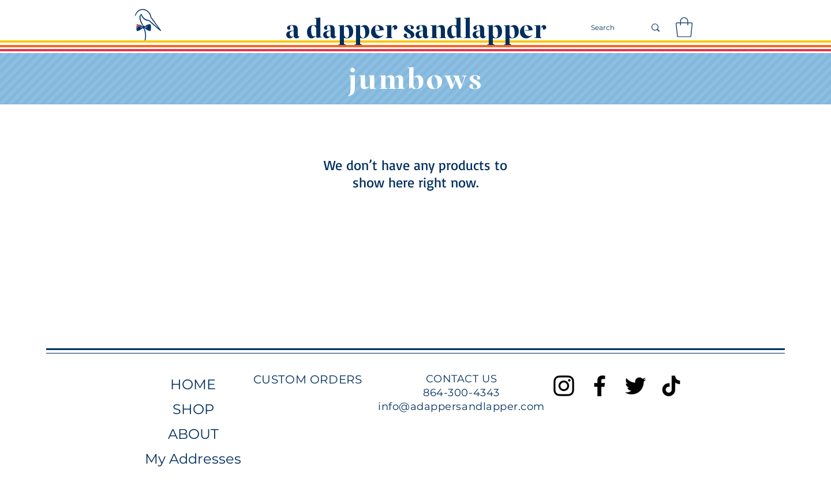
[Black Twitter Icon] (635, 386)
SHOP (193, 409)
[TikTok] (671, 386)
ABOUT (193, 434)
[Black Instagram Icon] (564, 386)
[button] (684, 27)
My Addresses (193, 459)
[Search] (609, 28)
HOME (193, 384)
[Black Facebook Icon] (600, 386)
